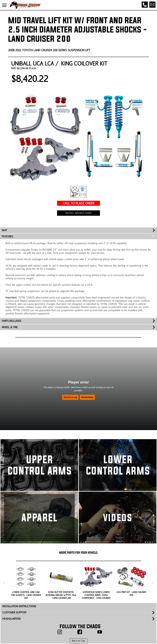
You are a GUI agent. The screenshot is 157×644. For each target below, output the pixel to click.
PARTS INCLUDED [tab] (11, 321)
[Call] (145, 5)
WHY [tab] (4, 230)
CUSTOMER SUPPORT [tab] (14, 612)
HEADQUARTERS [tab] (11, 619)
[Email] (152, 5)
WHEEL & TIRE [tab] (10, 327)
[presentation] (4, 583)
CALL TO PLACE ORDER (79, 203)
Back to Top (78, 641)
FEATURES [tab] (7, 236)
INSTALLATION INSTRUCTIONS (19, 606)
